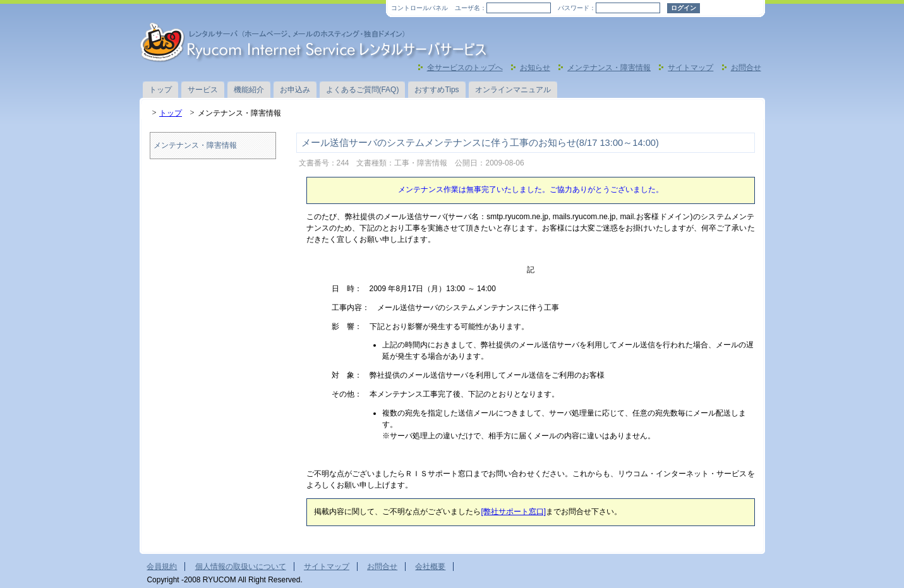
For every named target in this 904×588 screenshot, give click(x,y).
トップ (160, 90)
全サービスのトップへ (465, 68)
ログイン (684, 8)
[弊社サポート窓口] (513, 512)
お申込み (295, 90)
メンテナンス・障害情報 (609, 68)
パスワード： (577, 8)
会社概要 (430, 567)
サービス (203, 90)
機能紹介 (249, 90)
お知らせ (535, 68)
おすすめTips (437, 90)
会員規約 (162, 567)
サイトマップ (690, 68)
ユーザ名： (471, 8)
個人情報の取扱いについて (241, 567)
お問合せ (746, 68)
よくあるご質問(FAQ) (363, 90)
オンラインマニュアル (513, 90)
